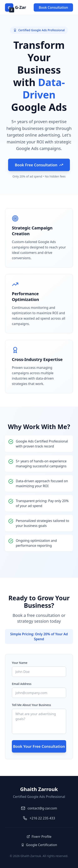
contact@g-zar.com (42, 808)
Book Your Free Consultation (39, 746)
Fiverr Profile (39, 837)
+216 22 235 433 (42, 818)
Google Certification (39, 845)
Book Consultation (53, 7)
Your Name (20, 663)
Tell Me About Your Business (31, 705)
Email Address (22, 684)
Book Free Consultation (39, 165)
